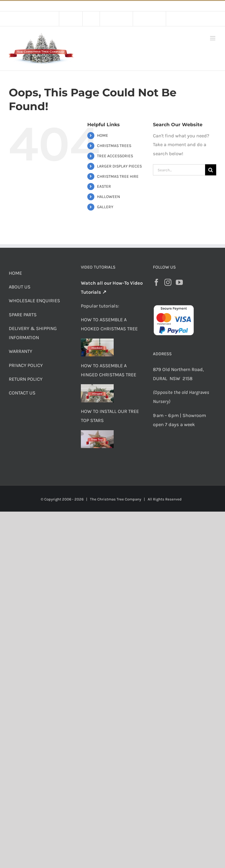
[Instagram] (168, 282)
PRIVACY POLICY (26, 365)
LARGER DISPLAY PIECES (119, 166)
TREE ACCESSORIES (115, 156)
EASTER (104, 186)
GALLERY (105, 207)
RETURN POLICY (26, 379)
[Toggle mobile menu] (213, 38)
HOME (103, 135)
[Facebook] (156, 282)
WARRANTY (21, 351)
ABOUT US (20, 287)
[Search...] (179, 170)
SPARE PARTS (23, 315)
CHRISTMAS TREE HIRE (118, 176)
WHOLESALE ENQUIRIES (34, 301)
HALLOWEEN (109, 197)
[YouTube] (179, 282)
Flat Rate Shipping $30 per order (126, 6)
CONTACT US (22, 393)
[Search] (211, 170)
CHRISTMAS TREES (114, 146)
